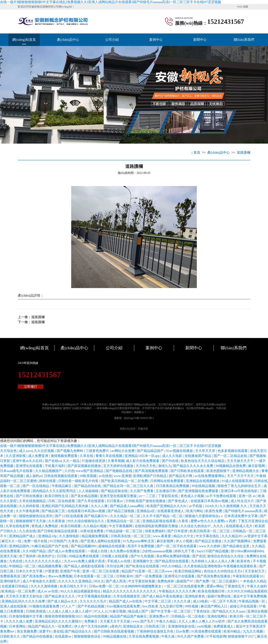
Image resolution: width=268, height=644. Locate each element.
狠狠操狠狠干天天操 (31, 521)
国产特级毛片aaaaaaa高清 (244, 511)
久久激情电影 (70, 536)
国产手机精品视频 (91, 606)
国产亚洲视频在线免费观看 (199, 491)
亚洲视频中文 (143, 561)
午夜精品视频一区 (252, 601)
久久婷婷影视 (30, 506)
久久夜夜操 (57, 521)
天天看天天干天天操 (115, 621)
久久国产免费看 (142, 491)
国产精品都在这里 (236, 546)
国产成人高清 (116, 581)
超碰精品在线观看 (112, 546)
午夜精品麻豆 (62, 486)
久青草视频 (116, 461)
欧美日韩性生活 (57, 496)
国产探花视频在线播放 (85, 466)
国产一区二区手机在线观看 (177, 546)
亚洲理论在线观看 (30, 466)
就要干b (45, 631)
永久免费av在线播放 (125, 551)
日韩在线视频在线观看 (61, 476)
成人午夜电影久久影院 (40, 581)
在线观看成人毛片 (240, 526)
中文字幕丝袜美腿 (142, 581)
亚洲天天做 (9, 556)
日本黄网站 (18, 626)
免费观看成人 (224, 626)
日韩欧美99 (125, 576)
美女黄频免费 (27, 631)
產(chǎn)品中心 (68, 40)
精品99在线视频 (96, 616)
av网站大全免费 (123, 451)
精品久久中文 (184, 536)
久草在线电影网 (18, 526)
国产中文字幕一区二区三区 (171, 611)
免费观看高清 (10, 576)
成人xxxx (26, 451)
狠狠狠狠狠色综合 (88, 636)
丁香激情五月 (235, 586)
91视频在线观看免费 (45, 606)
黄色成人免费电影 (45, 526)
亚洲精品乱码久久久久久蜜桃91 (59, 621)
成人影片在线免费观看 (143, 461)
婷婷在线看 (48, 481)
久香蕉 (184, 521)
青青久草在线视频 (109, 456)
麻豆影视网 (257, 466)
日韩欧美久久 (10, 636)
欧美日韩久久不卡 (74, 586)
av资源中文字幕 (256, 536)
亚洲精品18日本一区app (142, 456)
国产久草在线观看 (91, 501)
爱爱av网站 (215, 586)
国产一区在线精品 (36, 486)
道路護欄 (244, 152)
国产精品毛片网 (181, 476)
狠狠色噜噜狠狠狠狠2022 (64, 616)
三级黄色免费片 (98, 451)
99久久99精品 (172, 566)
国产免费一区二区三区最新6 (217, 581)
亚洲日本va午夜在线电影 (239, 491)
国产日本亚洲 (178, 531)
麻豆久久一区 (12, 541)
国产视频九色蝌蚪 (70, 451)
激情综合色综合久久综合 (226, 556)
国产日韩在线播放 (30, 496)
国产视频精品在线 (119, 471)
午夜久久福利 (257, 586)
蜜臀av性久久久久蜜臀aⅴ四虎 (213, 521)
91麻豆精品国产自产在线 (50, 546)
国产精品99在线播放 (38, 636)
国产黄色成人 (178, 501)
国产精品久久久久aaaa (229, 611)
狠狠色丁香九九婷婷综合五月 (240, 486)
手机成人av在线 (119, 561)
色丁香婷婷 (28, 556)
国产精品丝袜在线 (115, 491)
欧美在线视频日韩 (212, 591)
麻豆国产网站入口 (214, 606)
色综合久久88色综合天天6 (223, 571)
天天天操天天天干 (241, 461)
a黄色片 (116, 626)
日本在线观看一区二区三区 (94, 576)
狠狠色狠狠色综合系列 (36, 516)
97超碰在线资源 (94, 461)
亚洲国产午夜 (70, 571)
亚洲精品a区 (146, 511)
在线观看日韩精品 (15, 586)
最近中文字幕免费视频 (250, 596)
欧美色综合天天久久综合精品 (203, 461)
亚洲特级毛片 (10, 581)
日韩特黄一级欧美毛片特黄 (79, 481)
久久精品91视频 (95, 526)
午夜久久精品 (166, 621)
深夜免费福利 (155, 531)
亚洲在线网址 (218, 616)
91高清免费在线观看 (207, 631)
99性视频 (192, 606)
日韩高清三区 (156, 626)
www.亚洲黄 (122, 476)
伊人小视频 (184, 541)
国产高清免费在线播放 (214, 576)
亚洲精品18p (48, 536)
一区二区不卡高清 (223, 601)
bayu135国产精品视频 (213, 551)
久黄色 (73, 541)
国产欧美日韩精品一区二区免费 (125, 481)
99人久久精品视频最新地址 (81, 591)
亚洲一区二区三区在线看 (101, 571)
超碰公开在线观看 (244, 606)
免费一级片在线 (36, 541)
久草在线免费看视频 (144, 636)
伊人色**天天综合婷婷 (91, 626)
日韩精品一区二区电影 (188, 616)
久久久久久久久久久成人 (44, 561)
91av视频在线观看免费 (124, 606)
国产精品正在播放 (209, 541)
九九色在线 (27, 531)
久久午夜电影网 (28, 511)
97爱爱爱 (52, 571)
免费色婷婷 (166, 581)
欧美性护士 (46, 556)
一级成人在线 (98, 551)
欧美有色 (244, 561)
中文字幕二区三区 (158, 601)
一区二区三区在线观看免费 (184, 586)
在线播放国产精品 (198, 456)
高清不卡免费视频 (141, 546)
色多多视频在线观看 (233, 451)
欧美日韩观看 (71, 526)
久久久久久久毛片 (94, 601)
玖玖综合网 (115, 566)
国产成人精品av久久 (63, 601)
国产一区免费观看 (149, 576)
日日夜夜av (115, 501)
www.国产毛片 (143, 621)
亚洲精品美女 (133, 626)
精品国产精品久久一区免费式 (50, 626)
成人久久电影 (173, 456)
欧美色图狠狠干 (219, 471)
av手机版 (196, 506)
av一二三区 (148, 496)
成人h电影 (200, 601)
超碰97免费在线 (219, 596)
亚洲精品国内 (19, 546)
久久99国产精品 (35, 551)
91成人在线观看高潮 (237, 481)
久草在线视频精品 (33, 501)
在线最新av (64, 636)
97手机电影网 (216, 636)
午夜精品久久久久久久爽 (178, 591)
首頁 (196, 152)
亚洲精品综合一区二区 (124, 521)
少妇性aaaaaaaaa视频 (157, 551)
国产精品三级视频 (121, 511)
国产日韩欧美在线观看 (188, 471)
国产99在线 (171, 461)
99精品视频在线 (115, 636)
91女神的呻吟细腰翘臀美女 (142, 586)
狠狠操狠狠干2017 (242, 636)
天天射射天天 (255, 571)
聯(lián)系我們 (244, 40)
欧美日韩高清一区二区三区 (210, 531)
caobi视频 (204, 626)
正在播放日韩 (166, 491)
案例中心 (156, 40)
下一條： (31, 322)
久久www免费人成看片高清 (85, 561)
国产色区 (199, 556)
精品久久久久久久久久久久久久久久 (130, 591)
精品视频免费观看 (95, 536)
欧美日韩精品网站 (188, 571)
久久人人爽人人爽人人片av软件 (202, 621)
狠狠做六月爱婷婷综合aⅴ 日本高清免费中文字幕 (222, 516)
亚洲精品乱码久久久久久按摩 (24, 601)
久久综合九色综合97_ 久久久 (202, 526)
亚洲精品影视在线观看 (160, 521)
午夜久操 (168, 636)
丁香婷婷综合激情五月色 (155, 631)
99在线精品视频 (204, 486)
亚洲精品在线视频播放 (203, 481)
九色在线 (16, 561)
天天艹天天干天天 (241, 476)
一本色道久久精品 (253, 581)
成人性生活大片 (243, 501)
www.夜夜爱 (162, 536)
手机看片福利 (55, 466)
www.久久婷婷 (210, 546)
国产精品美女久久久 (60, 596)
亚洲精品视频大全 (246, 471)
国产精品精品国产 (151, 451)
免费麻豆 (91, 621)
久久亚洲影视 (16, 456)
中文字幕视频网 (121, 526)
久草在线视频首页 (127, 596)
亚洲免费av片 (159, 616)
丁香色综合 (202, 611)
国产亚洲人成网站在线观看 (101, 541)
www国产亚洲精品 (90, 471)
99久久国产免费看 (191, 636)
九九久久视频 (253, 631)
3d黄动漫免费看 (92, 531)
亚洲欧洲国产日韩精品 (150, 476)
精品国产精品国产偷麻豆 (129, 616)
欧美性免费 (214, 511)
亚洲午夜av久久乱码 (28, 461)
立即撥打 (31, 387)
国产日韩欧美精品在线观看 (58, 531)
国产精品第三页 (54, 511)
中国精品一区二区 (23, 566)
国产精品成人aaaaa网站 (128, 506)
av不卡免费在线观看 (222, 496)
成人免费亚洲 (39, 456)
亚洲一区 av (248, 496)
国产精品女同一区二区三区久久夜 (129, 486)
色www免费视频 (60, 576)
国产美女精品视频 (85, 496)
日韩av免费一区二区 (104, 586)
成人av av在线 (48, 591)
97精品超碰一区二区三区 (125, 531)
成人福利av (34, 476)
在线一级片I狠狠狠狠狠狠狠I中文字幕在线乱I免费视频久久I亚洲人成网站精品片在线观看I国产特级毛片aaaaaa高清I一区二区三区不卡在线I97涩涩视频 (111, 2)
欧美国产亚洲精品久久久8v (167, 506)
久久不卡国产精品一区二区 (163, 516)
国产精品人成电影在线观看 (85, 566)
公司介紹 (112, 40)
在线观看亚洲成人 (171, 511)
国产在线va (53, 461)
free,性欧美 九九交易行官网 (163, 606)
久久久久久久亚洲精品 (75, 581)
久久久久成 (182, 601)
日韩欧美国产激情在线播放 (146, 501)
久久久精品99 (232, 536)
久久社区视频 (44, 451)
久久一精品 (72, 461)
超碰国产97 (185, 581)
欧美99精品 (232, 631)
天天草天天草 (206, 451)
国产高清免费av (34, 576)
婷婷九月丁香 (185, 551)
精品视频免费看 (50, 566)
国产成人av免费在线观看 (67, 551)
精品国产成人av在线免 (126, 601)
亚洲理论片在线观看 (180, 576)
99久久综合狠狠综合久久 (86, 521)
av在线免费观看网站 (210, 476)
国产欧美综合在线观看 (143, 566)
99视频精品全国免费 (231, 466)
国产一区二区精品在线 (231, 456)
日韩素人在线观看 (115, 556)
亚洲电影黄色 (195, 596)
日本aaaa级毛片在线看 (17, 471)
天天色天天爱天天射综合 (24, 596)
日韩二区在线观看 (62, 501)
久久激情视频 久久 (234, 506)
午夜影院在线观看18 (248, 576)
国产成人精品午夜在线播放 (163, 596)
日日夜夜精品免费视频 (173, 486)
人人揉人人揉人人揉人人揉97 (70, 611)
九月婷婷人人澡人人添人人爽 (213, 561)
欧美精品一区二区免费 (19, 591)
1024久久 (211, 506)
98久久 (99, 581)
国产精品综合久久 (79, 631)
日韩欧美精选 (36, 611)
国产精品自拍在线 (88, 486)
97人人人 (101, 611)
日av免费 (183, 631)
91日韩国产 (58, 541)
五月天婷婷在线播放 (119, 466)
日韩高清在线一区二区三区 (131, 536)
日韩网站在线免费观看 (167, 481)
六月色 (69, 471)
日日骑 (62, 556)
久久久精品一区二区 (126, 516)
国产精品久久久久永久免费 (193, 466)
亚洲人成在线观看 (14, 606)
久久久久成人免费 (19, 621)
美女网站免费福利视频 (173, 556)
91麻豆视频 (118, 611)
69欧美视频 (89, 476)
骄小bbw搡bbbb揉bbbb (247, 551)
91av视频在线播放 (180, 451)
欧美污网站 (195, 511)
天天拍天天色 (146, 466)
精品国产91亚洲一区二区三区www (147, 571)
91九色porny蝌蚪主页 (139, 541)
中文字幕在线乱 (208, 536)
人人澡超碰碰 (89, 491)
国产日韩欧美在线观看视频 (114, 631)
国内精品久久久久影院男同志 (55, 491)
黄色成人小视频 (193, 496)
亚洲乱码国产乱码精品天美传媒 (65, 506)
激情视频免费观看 (64, 456)
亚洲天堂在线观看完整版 (119, 496)
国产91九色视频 (143, 556)
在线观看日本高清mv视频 (210, 501)
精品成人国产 (139, 611)
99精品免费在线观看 (84, 556)
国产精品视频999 (84, 546)
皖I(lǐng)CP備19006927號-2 (139, 418)
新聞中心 (200, 40)
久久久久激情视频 (44, 586)
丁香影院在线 (168, 496)
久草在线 (87, 456)
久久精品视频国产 (49, 471)
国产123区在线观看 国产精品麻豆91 (82, 516)
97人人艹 (69, 606)
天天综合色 (9, 451)
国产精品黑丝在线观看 (172, 561)
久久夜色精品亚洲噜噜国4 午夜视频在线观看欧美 (221, 566)
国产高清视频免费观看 (152, 471)
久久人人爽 (100, 506)
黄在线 (58, 631)
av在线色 (105, 476)
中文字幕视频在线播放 (95, 596)
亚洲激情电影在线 (182, 626)
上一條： (31, 317)
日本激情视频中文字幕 (26, 616)
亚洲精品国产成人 (23, 536)
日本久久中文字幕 (30, 571)
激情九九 (165, 466)
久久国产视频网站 (238, 541)
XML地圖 (242, 7)
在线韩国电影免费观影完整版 (157, 526)
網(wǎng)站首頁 (24, 40)
